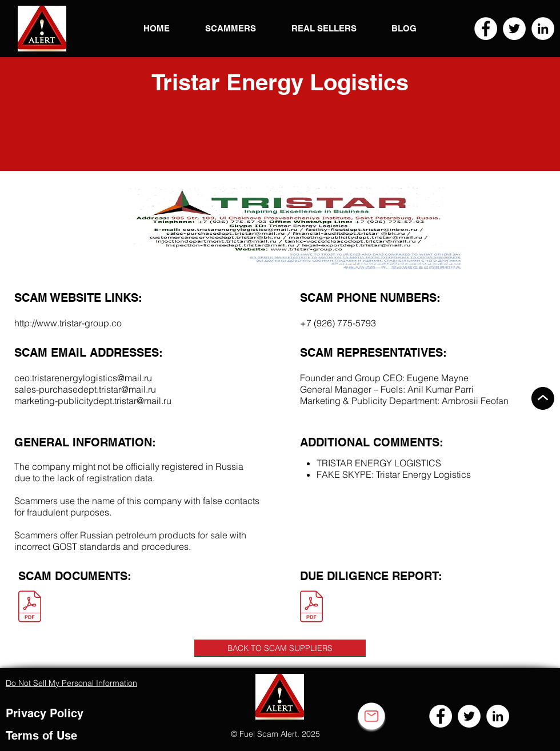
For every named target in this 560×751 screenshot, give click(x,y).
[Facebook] (486, 29)
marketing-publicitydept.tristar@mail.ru (93, 401)
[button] (42, 29)
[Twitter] (514, 29)
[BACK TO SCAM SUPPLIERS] (280, 648)
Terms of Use (41, 736)
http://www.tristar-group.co (68, 323)
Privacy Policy (45, 713)
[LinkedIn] (543, 29)
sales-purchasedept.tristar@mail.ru (85, 389)
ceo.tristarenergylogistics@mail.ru (83, 378)
